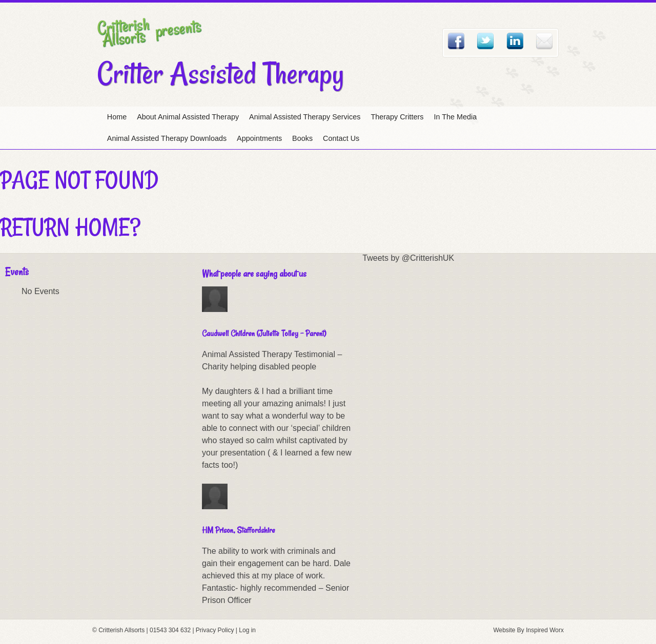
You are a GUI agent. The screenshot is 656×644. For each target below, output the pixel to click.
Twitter (485, 41)
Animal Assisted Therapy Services (305, 117)
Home (117, 117)
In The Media (456, 117)
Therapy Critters (397, 117)
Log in (247, 630)
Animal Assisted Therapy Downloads (167, 138)
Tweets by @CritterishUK (408, 258)
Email (544, 41)
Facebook (456, 41)
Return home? (70, 227)
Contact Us (341, 138)
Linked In (515, 41)
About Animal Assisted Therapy (188, 117)
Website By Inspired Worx (528, 630)
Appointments (259, 138)
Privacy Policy (215, 630)
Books (302, 138)
